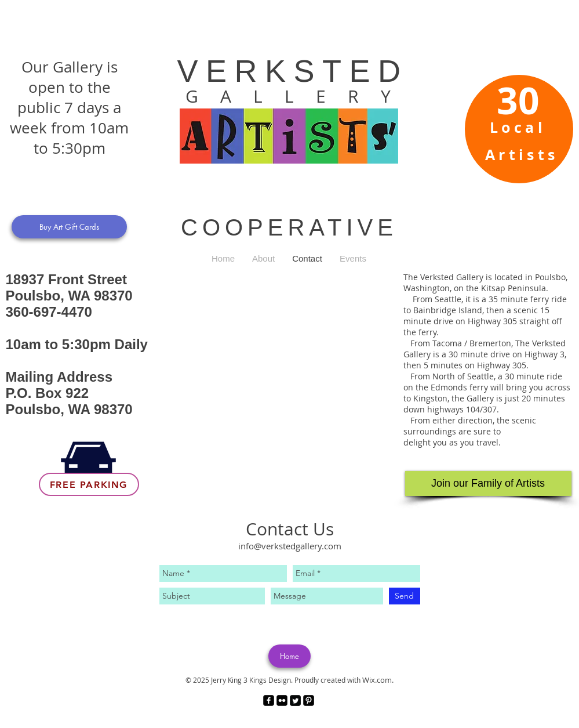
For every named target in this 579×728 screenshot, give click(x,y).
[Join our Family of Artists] (488, 483)
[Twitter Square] (295, 700)
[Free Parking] (89, 484)
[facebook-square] (269, 700)
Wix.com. (378, 680)
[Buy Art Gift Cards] (69, 227)
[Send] (405, 596)
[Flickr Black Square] (282, 700)
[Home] (289, 656)
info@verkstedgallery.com (290, 546)
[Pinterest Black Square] (309, 700)
